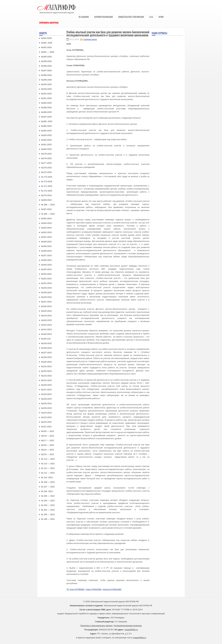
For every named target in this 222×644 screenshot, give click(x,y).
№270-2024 (46, 195)
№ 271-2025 (47, 186)
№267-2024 (46, 209)
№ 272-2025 (47, 191)
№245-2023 (46, 311)
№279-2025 (46, 154)
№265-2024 (46, 218)
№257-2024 (46, 255)
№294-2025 (46, 84)
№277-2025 (46, 163)
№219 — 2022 (48, 436)
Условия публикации (104, 17)
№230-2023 (46, 385)
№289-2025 (46, 108)
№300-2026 (46, 57)
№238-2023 (46, 348)
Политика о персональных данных (96, 626)
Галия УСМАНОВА (94, 589)
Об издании (84, 17)
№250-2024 (46, 288)
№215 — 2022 (48, 454)
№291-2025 (46, 98)
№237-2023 (46, 353)
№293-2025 (46, 89)
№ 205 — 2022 (48, 496)
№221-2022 (46, 427)
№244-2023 (46, 316)
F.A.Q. (151, 17)
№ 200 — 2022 (48, 514)
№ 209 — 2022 (48, 482)
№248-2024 (46, 297)
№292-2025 (46, 94)
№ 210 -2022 (47, 477)
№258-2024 (46, 251)
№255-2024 (46, 265)
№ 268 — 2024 (48, 205)
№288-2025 (46, 112)
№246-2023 (46, 306)
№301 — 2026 (48, 52)
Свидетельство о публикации (131, 17)
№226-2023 (46, 403)
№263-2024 (46, 228)
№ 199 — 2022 (48, 519)
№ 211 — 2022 (48, 473)
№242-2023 (46, 325)
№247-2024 (46, 302)
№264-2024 (46, 223)
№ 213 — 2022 (48, 464)
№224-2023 (46, 413)
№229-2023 (46, 394)
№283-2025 (46, 135)
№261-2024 (46, 237)
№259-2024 (46, 246)
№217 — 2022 (48, 440)
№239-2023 (46, 343)
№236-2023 (46, 357)
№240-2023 (46, 334)
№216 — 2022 (48, 450)
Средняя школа (90, 39)
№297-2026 (46, 71)
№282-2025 (46, 140)
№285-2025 (46, 126)
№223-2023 (46, 417)
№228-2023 (46, 399)
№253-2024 (46, 274)
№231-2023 (46, 380)
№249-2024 (46, 292)
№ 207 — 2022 (48, 487)
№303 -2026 (47, 43)
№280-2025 (46, 149)
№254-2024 (46, 269)
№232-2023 (46, 376)
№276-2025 (46, 168)
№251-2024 (46, 283)
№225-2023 (46, 408)
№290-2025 (46, 103)
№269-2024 (46, 200)
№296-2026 (46, 75)
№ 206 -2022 (47, 491)
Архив (161, 17)
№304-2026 (46, 38)
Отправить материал (49, 23)
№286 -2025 (47, 121)
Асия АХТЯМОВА (77, 589)
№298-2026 (46, 66)
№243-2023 (46, 320)
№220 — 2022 (48, 431)
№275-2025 (46, 172)
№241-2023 (46, 329)
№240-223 (46, 339)
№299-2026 (46, 61)
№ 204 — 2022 (48, 501)
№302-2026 (46, 47)
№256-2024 (46, 260)
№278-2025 (46, 158)
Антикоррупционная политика (128, 626)
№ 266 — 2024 (48, 214)
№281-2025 (46, 145)
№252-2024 (46, 279)
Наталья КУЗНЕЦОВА (112, 589)
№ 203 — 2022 (48, 505)
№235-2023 (46, 362)
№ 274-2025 (47, 177)
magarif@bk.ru (131, 630)
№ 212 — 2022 (48, 468)
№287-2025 (46, 117)
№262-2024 (46, 232)
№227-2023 (46, 390)
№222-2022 (46, 422)
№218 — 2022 (48, 445)
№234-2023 (46, 366)
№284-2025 (46, 131)
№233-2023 (46, 371)
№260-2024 (46, 242)
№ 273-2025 (47, 182)
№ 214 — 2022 (48, 459)
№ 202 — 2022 (48, 510)
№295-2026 (46, 80)
